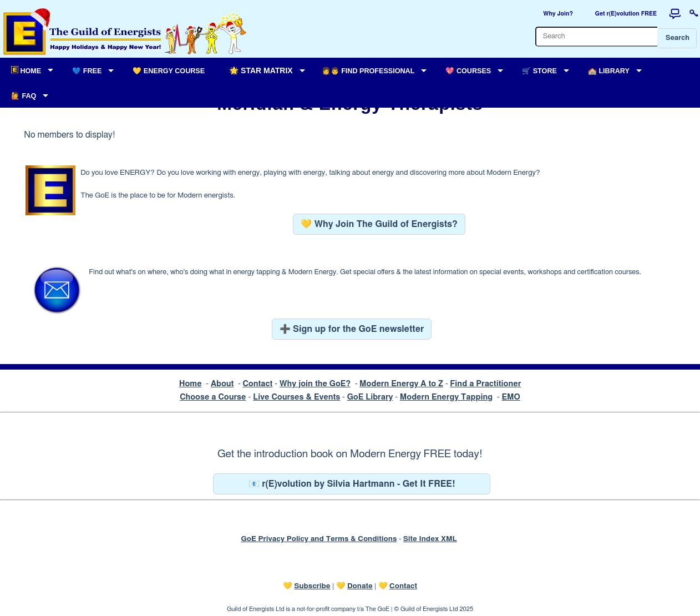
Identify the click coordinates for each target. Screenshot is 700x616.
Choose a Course (213, 397)
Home (191, 384)
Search (678, 38)
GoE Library (370, 397)
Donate (360, 586)
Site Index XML (430, 539)
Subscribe (312, 586)
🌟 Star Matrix (261, 70)
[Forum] (675, 14)
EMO (511, 397)
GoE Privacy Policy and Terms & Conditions (319, 539)
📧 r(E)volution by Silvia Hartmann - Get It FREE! (352, 484)
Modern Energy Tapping (446, 397)
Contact (257, 384)
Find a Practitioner (485, 384)
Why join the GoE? (315, 384)
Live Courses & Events (296, 397)
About (222, 384)
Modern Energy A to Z (401, 384)
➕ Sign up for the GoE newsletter (352, 329)
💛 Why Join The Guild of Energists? (379, 224)
